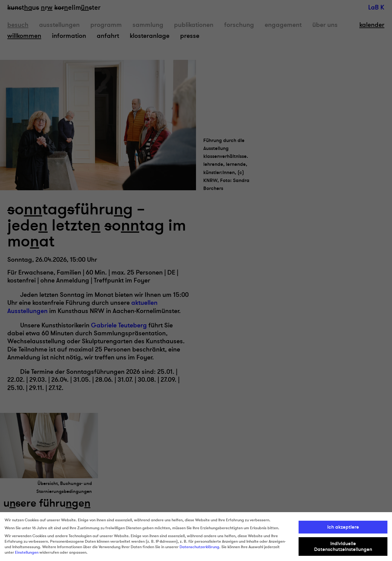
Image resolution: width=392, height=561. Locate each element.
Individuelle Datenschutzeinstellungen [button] (343, 546)
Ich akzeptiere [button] (343, 527)
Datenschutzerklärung (199, 547)
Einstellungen (27, 552)
